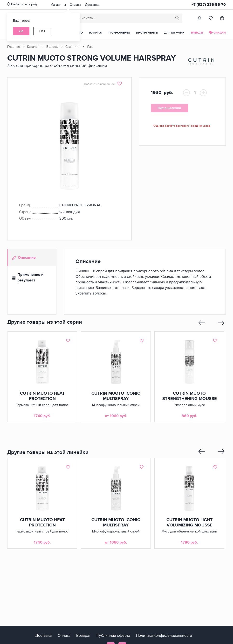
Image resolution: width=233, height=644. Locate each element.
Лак (90, 47)
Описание (24, 258)
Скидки (217, 33)
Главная (14, 47)
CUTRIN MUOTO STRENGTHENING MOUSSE (189, 396)
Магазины (58, 5)
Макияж (96, 33)
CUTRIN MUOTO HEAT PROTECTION (42, 396)
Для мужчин (174, 33)
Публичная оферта (113, 636)
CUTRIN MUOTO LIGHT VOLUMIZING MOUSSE (189, 523)
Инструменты (147, 33)
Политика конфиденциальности (164, 636)
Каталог (33, 47)
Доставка (92, 5)
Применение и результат (28, 277)
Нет (42, 31)
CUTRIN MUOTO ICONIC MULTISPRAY (116, 396)
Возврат (83, 636)
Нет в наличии (169, 108)
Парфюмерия (119, 33)
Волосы (52, 47)
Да (21, 31)
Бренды (197, 33)
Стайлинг (73, 47)
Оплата (75, 5)
